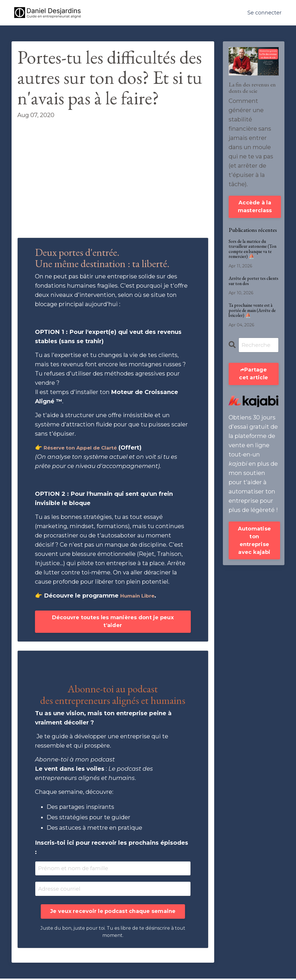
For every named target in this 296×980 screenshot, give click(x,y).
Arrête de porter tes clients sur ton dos (254, 281)
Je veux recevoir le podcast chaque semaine (113, 913)
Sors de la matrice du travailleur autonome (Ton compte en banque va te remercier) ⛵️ (252, 249)
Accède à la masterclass (255, 207)
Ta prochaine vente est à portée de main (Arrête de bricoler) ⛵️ (252, 310)
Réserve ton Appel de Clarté (87, 448)
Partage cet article (254, 375)
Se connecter (264, 13)
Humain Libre (141, 596)
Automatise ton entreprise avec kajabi (255, 541)
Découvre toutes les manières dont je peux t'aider (113, 622)
